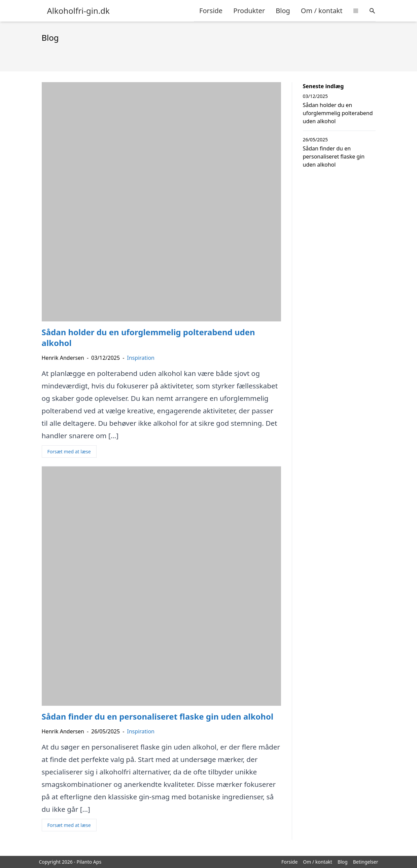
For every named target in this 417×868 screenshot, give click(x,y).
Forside (211, 11)
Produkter (249, 11)
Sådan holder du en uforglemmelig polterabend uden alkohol (338, 113)
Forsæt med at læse (69, 452)
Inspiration (141, 358)
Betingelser (366, 862)
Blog (283, 11)
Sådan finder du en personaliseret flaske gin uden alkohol (334, 157)
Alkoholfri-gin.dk (78, 11)
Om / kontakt (322, 11)
